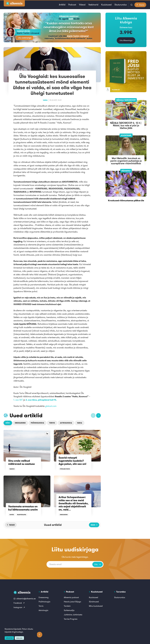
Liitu (98, 564)
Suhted (12, 515)
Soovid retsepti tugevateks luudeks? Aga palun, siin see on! (72, 461)
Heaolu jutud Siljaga (72, 602)
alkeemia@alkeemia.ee (25, 599)
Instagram (19, 607)
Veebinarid (93, 5)
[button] (93, 415)
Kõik (8, 423)
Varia (45, 100)
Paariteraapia (22, 515)
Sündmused (94, 602)
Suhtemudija (69, 610)
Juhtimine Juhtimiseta (73, 615)
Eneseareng (20, 423)
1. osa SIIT (18, 400)
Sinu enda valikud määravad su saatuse (22, 462)
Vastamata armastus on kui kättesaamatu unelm (23, 508)
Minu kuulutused (96, 606)
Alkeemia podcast (71, 597)
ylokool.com (51, 406)
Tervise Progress (71, 619)
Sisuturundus (121, 5)
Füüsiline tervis (65, 469)
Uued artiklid (26, 415)
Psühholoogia (37, 423)
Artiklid (62, 5)
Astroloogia (66, 423)
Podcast (72, 5)
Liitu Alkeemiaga (126, 40)
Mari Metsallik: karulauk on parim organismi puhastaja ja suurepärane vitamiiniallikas (126, 161)
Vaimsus (12, 469)
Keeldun (19, 638)
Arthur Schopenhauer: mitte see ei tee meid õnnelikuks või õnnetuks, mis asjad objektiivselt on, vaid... (74, 503)
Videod (82, 5)
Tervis (52, 423)
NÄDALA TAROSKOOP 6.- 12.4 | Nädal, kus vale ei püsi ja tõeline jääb (126, 125)
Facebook (19, 603)
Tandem (67, 606)
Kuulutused (106, 5)
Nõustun (9, 638)
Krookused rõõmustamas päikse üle (126, 200)
